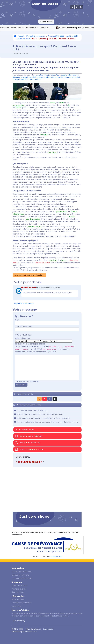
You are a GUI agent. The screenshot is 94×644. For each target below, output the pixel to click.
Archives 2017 (72, 36)
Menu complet (46, 22)
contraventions (19, 105)
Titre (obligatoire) (22, 338)
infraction (44, 135)
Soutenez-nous (24, 430)
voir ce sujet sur (29, 275)
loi (69, 105)
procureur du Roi (34, 226)
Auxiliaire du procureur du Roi (69, 77)
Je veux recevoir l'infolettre (28, 381)
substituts (53, 260)
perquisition (62, 211)
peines (19, 108)
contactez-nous (57, 556)
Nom (17, 320)
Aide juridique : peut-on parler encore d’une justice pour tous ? (41, 414)
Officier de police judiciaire (22, 77)
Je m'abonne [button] (19, 621)
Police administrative (33, 79)
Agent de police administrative (67, 75)
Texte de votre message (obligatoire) (30, 344)
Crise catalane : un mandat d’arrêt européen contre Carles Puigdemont (44, 418)
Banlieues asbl (31, 631)
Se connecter (48, 629)
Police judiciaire (18, 79)
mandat (72, 216)
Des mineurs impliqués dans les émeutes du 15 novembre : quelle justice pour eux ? (48, 422)
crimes (53, 103)
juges (63, 260)
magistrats (53, 152)
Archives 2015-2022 (56, 36)
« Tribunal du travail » (29, 462)
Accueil (19, 36)
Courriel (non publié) (24, 326)
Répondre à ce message (24, 303)
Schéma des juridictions (29, 436)
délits (61, 103)
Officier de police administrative (45, 77)
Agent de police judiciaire (46, 75)
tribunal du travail (42, 263)
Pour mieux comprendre (29, 449)
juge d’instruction (33, 219)
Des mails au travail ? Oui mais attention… (33, 410)
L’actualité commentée (36, 36)
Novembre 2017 (23, 39)
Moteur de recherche (28, 443)
